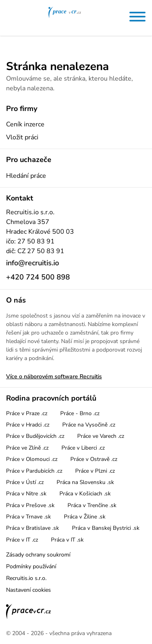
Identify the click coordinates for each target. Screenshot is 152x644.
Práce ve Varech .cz (101, 436)
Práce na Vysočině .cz (89, 425)
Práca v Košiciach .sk (85, 494)
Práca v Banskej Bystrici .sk (106, 528)
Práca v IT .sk (67, 540)
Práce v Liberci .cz (83, 448)
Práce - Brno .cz (80, 413)
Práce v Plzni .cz (95, 471)
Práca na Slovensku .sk (85, 482)
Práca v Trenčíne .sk (92, 505)
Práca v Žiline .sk (85, 517)
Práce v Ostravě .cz (94, 459)
